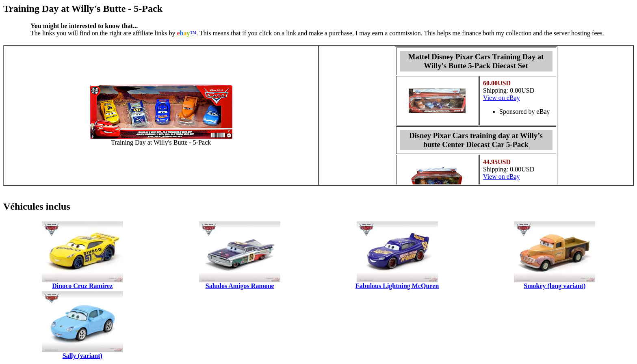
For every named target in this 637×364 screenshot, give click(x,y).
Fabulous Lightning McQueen (397, 286)
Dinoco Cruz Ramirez (82, 286)
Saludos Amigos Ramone (240, 286)
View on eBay (502, 98)
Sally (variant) (82, 356)
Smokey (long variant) (555, 286)
